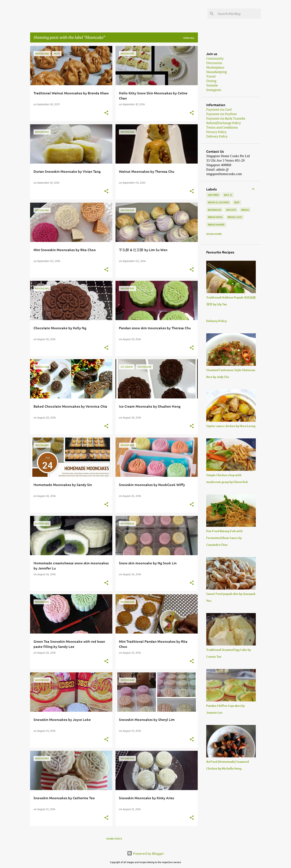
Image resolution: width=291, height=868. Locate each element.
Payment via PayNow (222, 114)
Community (215, 59)
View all (189, 38)
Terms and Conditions (222, 127)
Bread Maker (216, 225)
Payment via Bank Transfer (226, 119)
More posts (114, 839)
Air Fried (213, 195)
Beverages (215, 210)
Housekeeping (216, 72)
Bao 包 (228, 195)
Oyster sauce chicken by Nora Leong (231, 426)
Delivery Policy (217, 136)
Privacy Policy (216, 132)
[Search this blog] (238, 14)
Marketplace (215, 67)
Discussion (214, 63)
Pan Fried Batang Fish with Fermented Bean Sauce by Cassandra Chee (224, 538)
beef (237, 202)
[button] (106, 113)
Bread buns (215, 217)
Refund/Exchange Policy (224, 123)
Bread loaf (235, 217)
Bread (245, 210)
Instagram (214, 90)
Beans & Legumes (219, 202)
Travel (211, 76)
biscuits (231, 210)
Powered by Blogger (145, 853)
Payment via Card (219, 110)
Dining (211, 81)
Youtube (212, 85)
